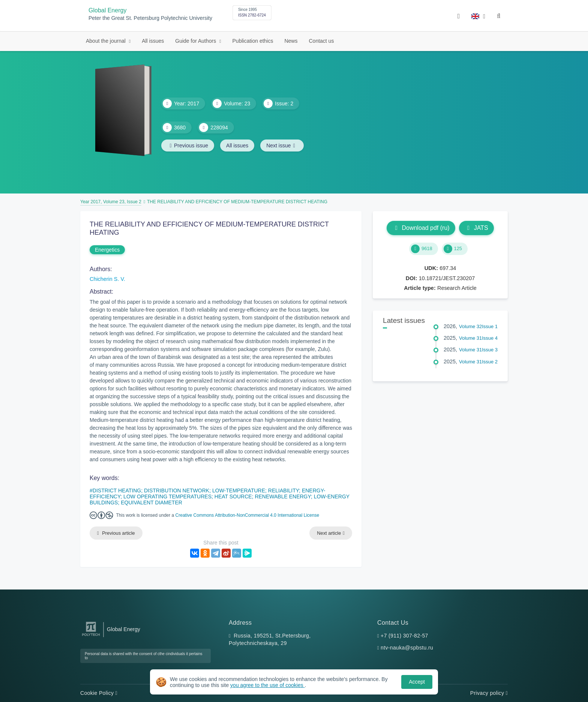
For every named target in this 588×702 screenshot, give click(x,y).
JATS (476, 228)
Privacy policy (489, 693)
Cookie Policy (99, 693)
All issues (153, 41)
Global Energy (107, 10)
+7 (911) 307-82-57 (404, 636)
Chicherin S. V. (107, 279)
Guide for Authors (196, 41)
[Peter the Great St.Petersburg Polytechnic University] (91, 636)
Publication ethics (253, 41)
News (291, 41)
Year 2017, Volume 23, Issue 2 (111, 202)
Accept (417, 682)
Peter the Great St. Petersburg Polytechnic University (150, 18)
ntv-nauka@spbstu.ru (407, 648)
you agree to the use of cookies (267, 685)
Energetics (107, 250)
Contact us (321, 41)
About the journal (106, 41)
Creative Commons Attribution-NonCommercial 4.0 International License (247, 515)
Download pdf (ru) (421, 228)
